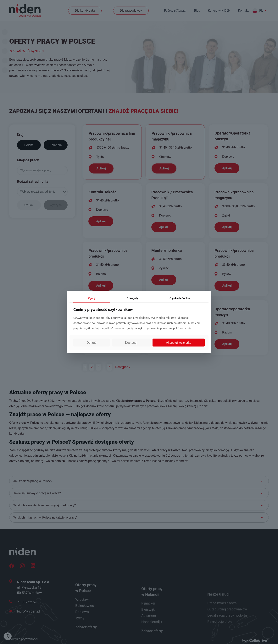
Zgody (92, 298)
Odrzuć (92, 343)
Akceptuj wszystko (179, 343)
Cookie (180, 298)
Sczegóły (132, 298)
